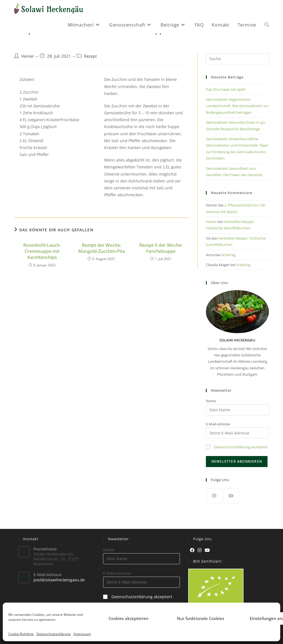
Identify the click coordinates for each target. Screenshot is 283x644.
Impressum (82, 634)
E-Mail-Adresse (218, 424)
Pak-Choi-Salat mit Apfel (226, 89)
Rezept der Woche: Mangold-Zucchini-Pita (102, 248)
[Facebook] (214, 496)
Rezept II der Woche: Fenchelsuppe (161, 248)
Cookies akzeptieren (129, 618)
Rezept (90, 56)
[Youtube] (231, 496)
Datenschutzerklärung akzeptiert (241, 447)
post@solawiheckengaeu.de (59, 580)
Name (211, 401)
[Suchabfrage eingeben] (237, 59)
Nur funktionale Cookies (201, 618)
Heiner (28, 56)
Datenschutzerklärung (54, 634)
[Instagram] (200, 550)
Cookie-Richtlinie (21, 634)
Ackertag (228, 255)
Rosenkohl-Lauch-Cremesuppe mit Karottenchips (42, 251)
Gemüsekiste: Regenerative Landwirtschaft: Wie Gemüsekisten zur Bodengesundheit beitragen (237, 106)
